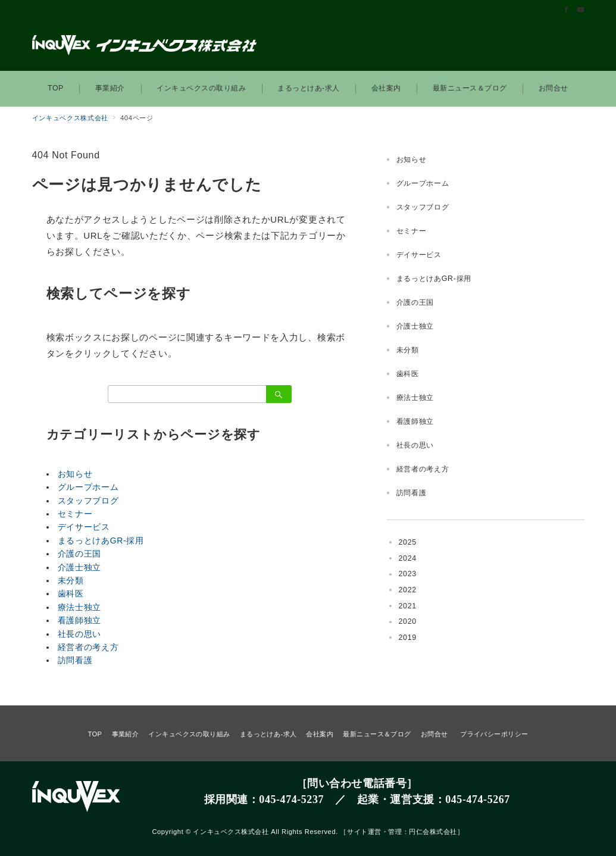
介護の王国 (80, 554)
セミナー (75, 514)
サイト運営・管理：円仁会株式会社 (402, 832)
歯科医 (71, 593)
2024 (408, 558)
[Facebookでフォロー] (567, 10)
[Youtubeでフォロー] (581, 10)
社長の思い (80, 634)
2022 (408, 590)
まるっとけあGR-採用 (101, 541)
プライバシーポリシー (494, 734)
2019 (408, 638)
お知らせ (75, 474)
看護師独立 (80, 620)
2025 (408, 542)
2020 (408, 621)
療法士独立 (80, 607)
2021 (408, 606)
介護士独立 (80, 567)
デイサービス (84, 527)
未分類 (71, 580)
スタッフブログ (88, 501)
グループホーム (88, 487)
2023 (408, 574)
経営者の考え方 (88, 647)
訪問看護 (75, 660)
